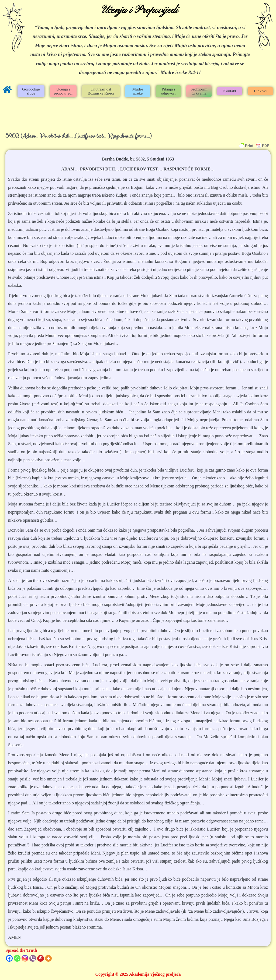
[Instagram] (25, 958)
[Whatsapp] (17, 958)
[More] (48, 958)
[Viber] (33, 958)
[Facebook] (9, 958)
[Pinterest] (41, 958)
